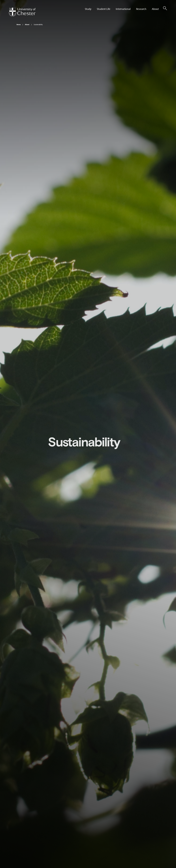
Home (19, 24)
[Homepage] (22, 12)
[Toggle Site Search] (165, 8)
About (27, 24)
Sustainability (38, 24)
